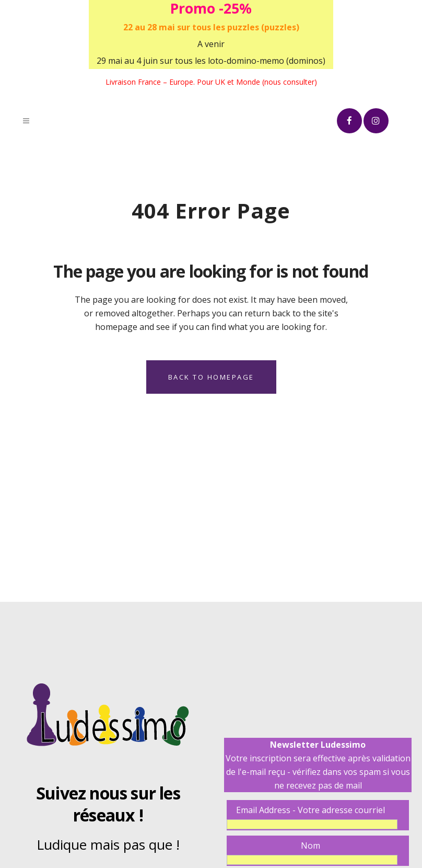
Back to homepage (211, 377)
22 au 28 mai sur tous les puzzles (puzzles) (211, 27)
